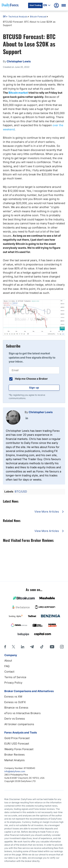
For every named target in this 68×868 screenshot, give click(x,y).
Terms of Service (15, 677)
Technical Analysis (18, 17)
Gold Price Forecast (17, 738)
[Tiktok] (42, 647)
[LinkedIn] (22, 647)
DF (4, 17)
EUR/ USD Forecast (17, 744)
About (8, 661)
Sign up (34, 388)
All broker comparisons (19, 724)
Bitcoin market (18, 93)
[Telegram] (32, 647)
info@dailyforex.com (15, 771)
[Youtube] (52, 647)
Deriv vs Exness (15, 719)
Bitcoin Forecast (38, 17)
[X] (13, 647)
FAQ (7, 666)
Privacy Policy (13, 683)
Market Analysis (15, 760)
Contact (9, 672)
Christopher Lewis (41, 412)
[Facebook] (5, 647)
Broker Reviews (15, 755)
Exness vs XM (13, 697)
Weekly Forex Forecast (19, 749)
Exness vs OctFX (15, 702)
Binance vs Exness (16, 708)
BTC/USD (21, 491)
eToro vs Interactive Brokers (22, 713)
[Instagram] (62, 647)
